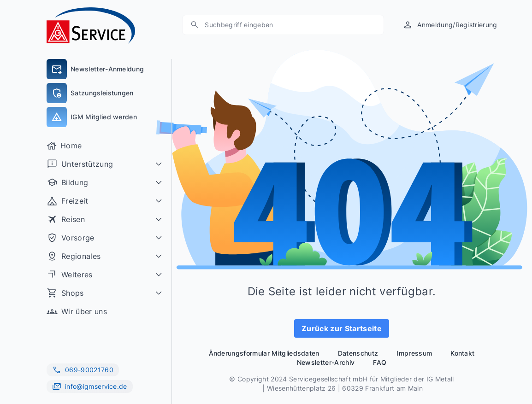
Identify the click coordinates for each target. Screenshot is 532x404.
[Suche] (195, 25)
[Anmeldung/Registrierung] (450, 25)
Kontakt (462, 353)
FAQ (380, 362)
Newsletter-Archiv (326, 362)
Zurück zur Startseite (342, 328)
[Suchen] (288, 25)
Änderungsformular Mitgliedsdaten (264, 353)
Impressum (414, 353)
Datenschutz (358, 353)
